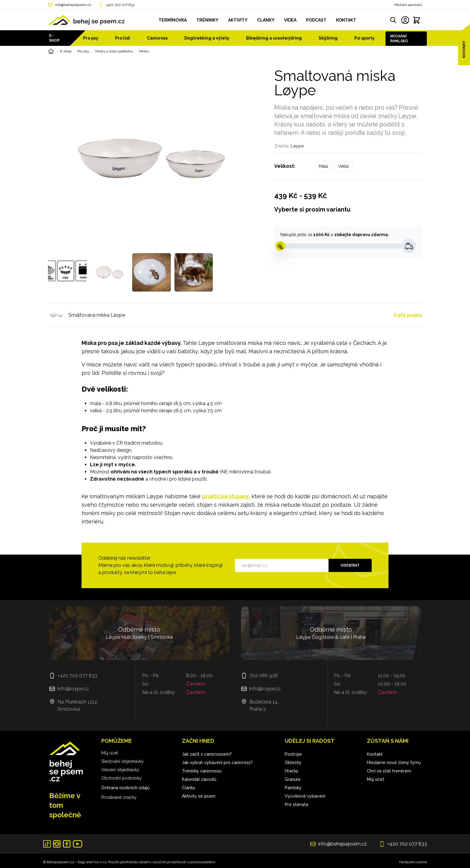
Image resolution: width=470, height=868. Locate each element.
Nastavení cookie (413, 862)
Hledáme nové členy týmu (394, 763)
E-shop (54, 38)
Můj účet (110, 753)
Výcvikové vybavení (305, 796)
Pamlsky (293, 788)
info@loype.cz (73, 689)
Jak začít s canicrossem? (207, 754)
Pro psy (83, 51)
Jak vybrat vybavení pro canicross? (217, 763)
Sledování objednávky (123, 761)
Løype (297, 146)
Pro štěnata (296, 804)
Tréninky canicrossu (202, 771)
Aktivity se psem (199, 796)
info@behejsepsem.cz (73, 5)
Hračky (292, 771)
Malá (323, 166)
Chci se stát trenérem (389, 771)
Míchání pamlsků (408, 5)
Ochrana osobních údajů (125, 788)
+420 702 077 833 (120, 5)
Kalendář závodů (199, 779)
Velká (343, 166)
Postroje (293, 754)
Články (189, 788)
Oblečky (293, 763)
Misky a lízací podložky (114, 51)
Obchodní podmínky (122, 778)
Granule (293, 779)
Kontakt (375, 754)
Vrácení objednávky (120, 770)
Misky (144, 51)
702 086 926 (264, 675)
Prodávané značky (119, 797)
